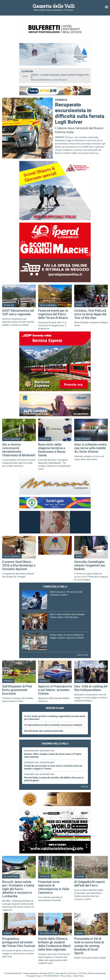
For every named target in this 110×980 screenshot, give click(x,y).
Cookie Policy (78, 976)
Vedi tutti (84, 787)
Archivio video (82, 655)
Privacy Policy (66, 976)
